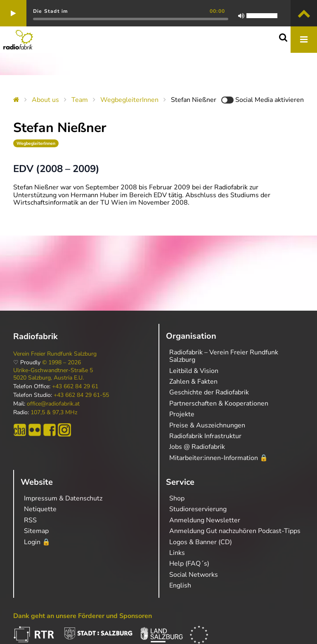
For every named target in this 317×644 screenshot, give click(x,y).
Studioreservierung (198, 509)
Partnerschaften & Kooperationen (219, 403)
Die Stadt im (51, 11)
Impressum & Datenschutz (63, 498)
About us (45, 100)
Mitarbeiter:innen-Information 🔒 (219, 458)
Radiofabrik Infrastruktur (205, 436)
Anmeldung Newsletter (205, 520)
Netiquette (40, 509)
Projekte (182, 414)
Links (177, 553)
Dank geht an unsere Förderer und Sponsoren (83, 616)
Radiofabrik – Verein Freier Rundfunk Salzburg (224, 356)
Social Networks (194, 575)
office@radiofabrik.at (53, 404)
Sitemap (36, 531)
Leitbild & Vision (194, 371)
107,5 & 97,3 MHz (54, 413)
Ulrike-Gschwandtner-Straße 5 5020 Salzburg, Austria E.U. (53, 374)
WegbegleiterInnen (129, 100)
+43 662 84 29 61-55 (81, 395)
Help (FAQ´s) (189, 564)
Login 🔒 (37, 542)
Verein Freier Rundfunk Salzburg (55, 354)
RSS (30, 520)
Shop (177, 498)
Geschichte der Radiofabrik (209, 392)
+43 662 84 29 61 (75, 387)
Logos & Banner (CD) (201, 542)
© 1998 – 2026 (62, 363)
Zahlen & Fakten (193, 382)
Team (80, 100)
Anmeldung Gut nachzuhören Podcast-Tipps (235, 531)
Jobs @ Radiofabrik (197, 447)
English (180, 585)
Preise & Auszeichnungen (207, 425)
